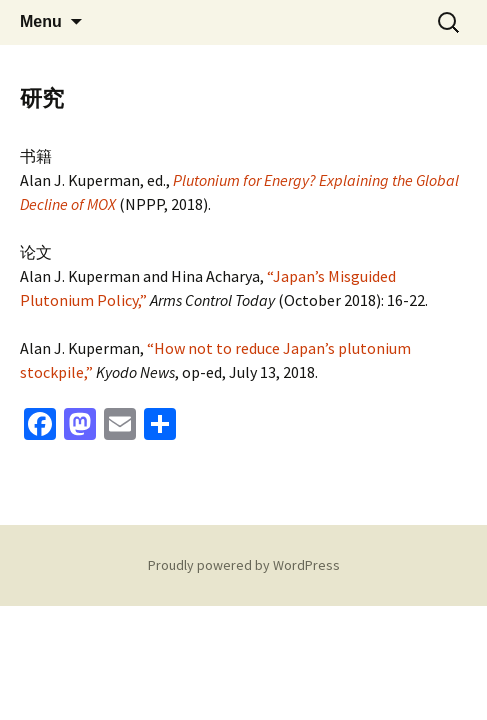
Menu (41, 21)
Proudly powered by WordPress (244, 565)
